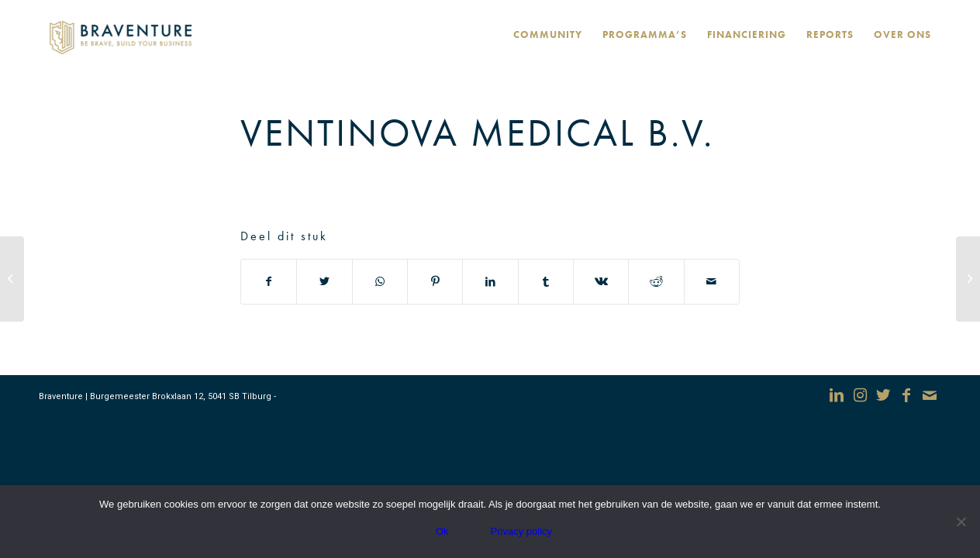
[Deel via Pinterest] (435, 282)
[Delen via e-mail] (712, 282)
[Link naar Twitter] (883, 395)
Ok (442, 531)
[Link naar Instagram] (860, 395)
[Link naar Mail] (930, 395)
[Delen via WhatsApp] (380, 282)
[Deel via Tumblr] (546, 282)
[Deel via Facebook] (269, 282)
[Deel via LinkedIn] (490, 282)
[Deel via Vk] (601, 282)
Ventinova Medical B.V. (477, 133)
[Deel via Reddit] (656, 282)
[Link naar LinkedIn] (837, 395)
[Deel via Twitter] (324, 282)
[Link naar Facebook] (906, 395)
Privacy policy (521, 531)
